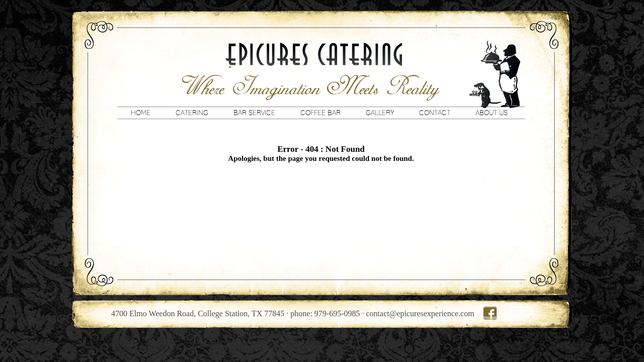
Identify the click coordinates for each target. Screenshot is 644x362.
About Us (492, 113)
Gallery (380, 113)
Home (141, 113)
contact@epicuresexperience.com (420, 313)
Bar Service (254, 113)
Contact (435, 113)
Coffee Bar (320, 113)
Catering (192, 113)
